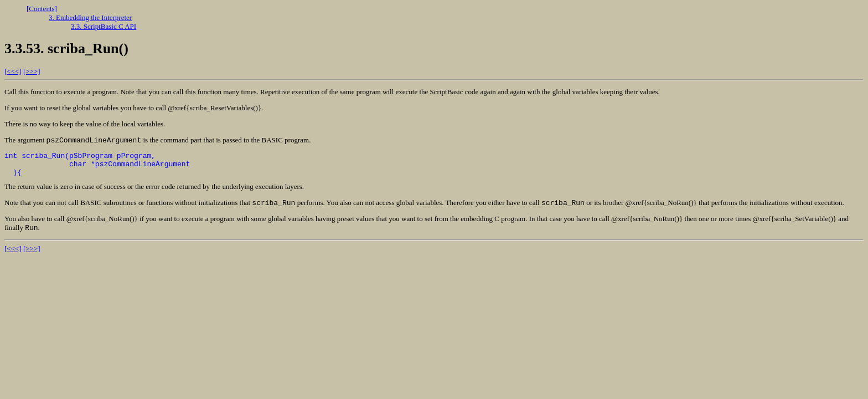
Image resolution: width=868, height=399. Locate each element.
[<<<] (13, 71)
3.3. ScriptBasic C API (104, 26)
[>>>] (32, 71)
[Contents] (42, 9)
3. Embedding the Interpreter (90, 17)
